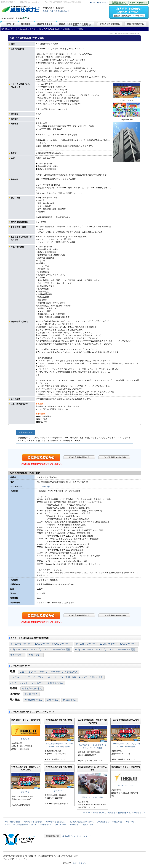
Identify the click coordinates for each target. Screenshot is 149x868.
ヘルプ (8, 825)
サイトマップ (131, 822)
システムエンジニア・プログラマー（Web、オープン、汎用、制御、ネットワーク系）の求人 (57, 677)
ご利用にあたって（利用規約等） (110, 822)
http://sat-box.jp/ (44, 486)
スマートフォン (80, 863)
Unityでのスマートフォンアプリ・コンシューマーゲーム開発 (40, 649)
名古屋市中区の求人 (32, 689)
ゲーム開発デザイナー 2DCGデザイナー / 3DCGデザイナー (40, 644)
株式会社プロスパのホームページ (77, 836)
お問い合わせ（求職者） (33, 822)
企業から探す (75, 825)
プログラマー (17, 655)
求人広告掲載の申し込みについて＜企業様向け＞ (32, 825)
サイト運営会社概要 (13, 822)
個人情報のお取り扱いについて (82, 822)
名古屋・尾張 (48, 11)
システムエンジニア (126, 786)
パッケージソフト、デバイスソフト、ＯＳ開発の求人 (37, 683)
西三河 (60, 11)
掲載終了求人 (88, 825)
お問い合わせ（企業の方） (56, 822)
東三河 (66, 11)
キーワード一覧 (60, 825)
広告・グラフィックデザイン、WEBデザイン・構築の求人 (49, 672)
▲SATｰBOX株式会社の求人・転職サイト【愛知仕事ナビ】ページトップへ (114, 813)
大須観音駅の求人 (33, 700)
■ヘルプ (93, 3)
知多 (56, 11)
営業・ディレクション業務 (93, 797)
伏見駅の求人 (70, 700)
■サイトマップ (103, 3)
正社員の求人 (31, 694)
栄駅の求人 (53, 700)
